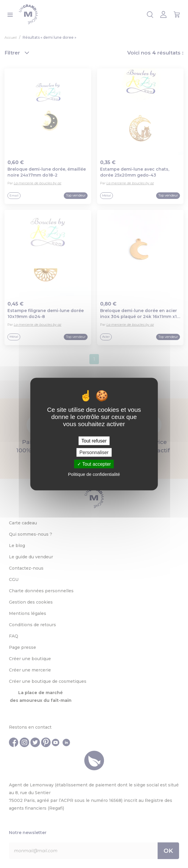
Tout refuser (94, 441)
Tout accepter (94, 464)
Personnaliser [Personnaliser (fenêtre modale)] (94, 452)
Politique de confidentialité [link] (94, 474)
